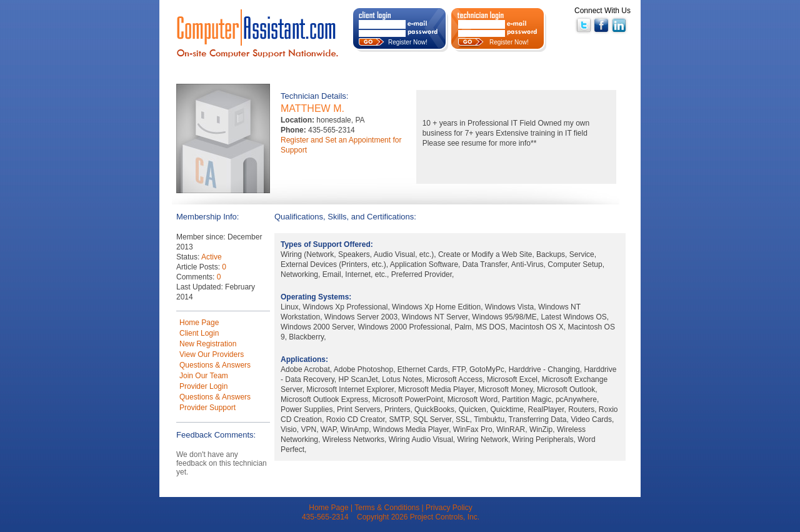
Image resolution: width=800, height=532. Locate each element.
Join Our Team (204, 376)
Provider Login (203, 386)
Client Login (199, 333)
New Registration (208, 344)
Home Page (199, 323)
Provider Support (207, 408)
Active (212, 257)
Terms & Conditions (387, 508)
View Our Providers (212, 354)
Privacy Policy (449, 508)
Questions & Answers (215, 365)
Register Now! (408, 42)
